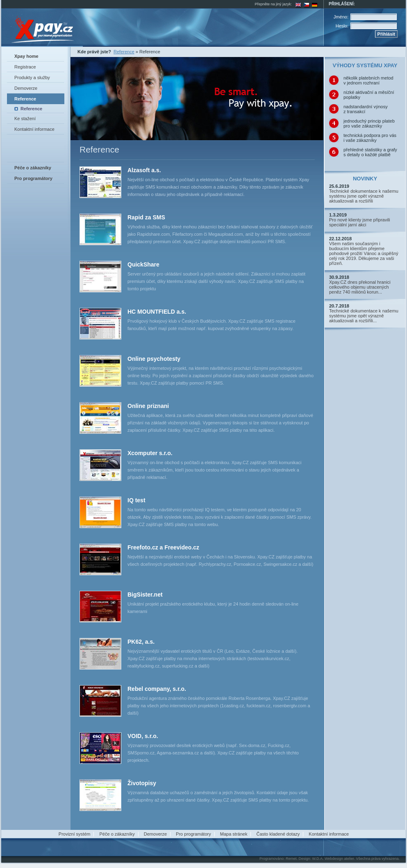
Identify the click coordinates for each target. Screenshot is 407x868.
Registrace (25, 67)
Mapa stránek (234, 834)
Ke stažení (25, 118)
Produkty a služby (32, 77)
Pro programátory (193, 834)
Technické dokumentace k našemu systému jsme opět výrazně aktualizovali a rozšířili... (364, 316)
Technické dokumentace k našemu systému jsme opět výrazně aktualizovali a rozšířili (364, 196)
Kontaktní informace (34, 129)
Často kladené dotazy (278, 834)
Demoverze (26, 88)
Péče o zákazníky (117, 834)
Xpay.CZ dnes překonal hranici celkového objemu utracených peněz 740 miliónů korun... (360, 287)
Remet (291, 859)
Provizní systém (75, 834)
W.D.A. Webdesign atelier (333, 859)
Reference (25, 99)
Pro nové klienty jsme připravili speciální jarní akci (360, 222)
